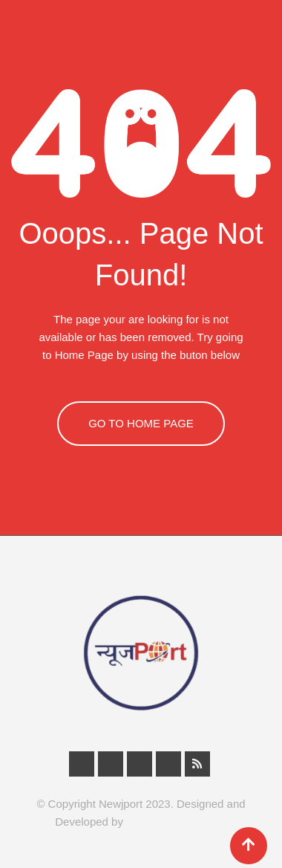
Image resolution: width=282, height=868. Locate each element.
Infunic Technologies (177, 822)
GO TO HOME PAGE (141, 423)
